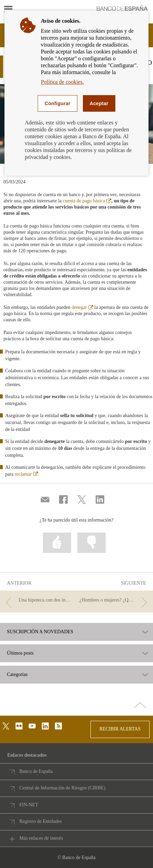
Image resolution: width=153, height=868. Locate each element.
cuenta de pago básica (87, 201)
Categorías (17, 675)
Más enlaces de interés (41, 838)
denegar (82, 307)
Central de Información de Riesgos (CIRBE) (62, 788)
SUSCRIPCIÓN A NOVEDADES (40, 632)
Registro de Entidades (41, 821)
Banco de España (36, 771)
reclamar (26, 474)
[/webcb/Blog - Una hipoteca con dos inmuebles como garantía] (39, 600)
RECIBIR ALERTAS (120, 729)
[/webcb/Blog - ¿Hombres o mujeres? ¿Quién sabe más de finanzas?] (114, 600)
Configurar (57, 103)
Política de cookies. (62, 82)
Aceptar (99, 103)
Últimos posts (20, 653)
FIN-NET (29, 805)
